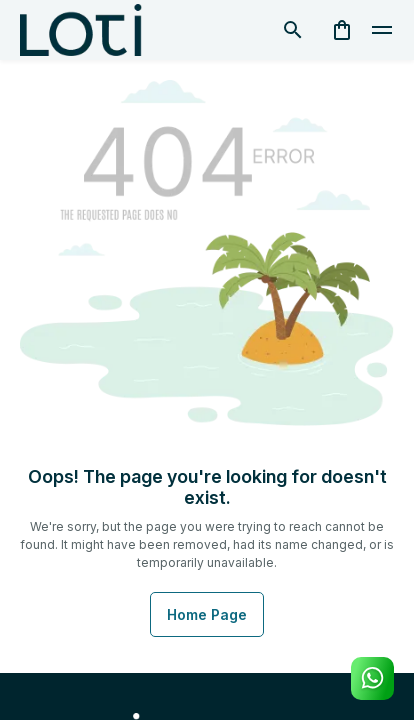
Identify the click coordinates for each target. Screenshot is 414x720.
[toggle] (382, 30)
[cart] (342, 30)
